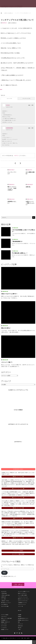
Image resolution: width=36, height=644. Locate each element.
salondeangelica (9, 128)
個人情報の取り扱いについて (23, 618)
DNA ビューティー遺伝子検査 (6, 618)
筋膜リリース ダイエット (22, 593)
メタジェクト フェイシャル (23, 597)
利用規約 (20, 617)
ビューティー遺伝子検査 (18, 554)
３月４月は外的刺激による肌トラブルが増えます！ (24, 231)
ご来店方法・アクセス (5, 601)
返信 (29, 105)
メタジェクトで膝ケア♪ (7, 362)
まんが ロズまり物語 (5, 606)
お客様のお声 (4, 597)
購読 (4, 573)
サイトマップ (20, 624)
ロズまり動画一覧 (4, 604)
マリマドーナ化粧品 (5, 615)
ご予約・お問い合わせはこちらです (18, 585)
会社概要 (20, 615)
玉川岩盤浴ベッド (4, 620)
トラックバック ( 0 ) (26, 98)
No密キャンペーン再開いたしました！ (30, 203)
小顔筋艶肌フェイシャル (22, 603)
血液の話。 (29, 187)
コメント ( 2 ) (9, 98)
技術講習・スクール (5, 630)
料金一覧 (20, 610)
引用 (32, 105)
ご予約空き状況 (4, 593)
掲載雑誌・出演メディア (5, 622)
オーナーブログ (4, 626)
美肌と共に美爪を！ (6, 328)
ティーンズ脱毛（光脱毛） (23, 595)
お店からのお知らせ (12, 23)
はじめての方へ (4, 591)
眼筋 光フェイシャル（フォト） (24, 599)
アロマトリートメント (22, 604)
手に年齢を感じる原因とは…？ (20, 253)
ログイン (17, 156)
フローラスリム (4, 617)
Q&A (19, 622)
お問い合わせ (20, 626)
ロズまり (8, 105)
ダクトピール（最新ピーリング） (24, 591)
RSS (22, 633)
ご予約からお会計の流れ (5, 595)
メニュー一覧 (20, 606)
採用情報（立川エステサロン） (24, 620)
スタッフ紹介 (4, 599)
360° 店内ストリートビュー (6, 603)
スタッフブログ (4, 624)
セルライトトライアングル (23, 601)
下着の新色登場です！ (18, 241)
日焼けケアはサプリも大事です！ (9, 294)
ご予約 (19, 630)
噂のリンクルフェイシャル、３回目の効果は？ (12, 188)
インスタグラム (4, 628)
